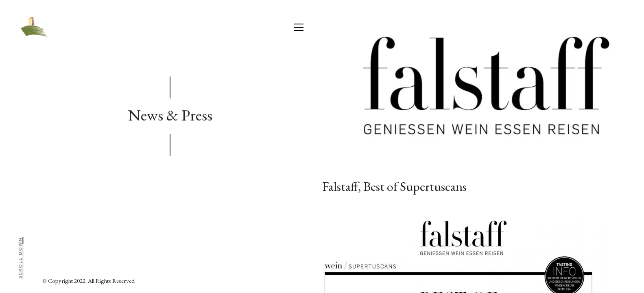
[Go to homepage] (33, 27)
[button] (299, 27)
